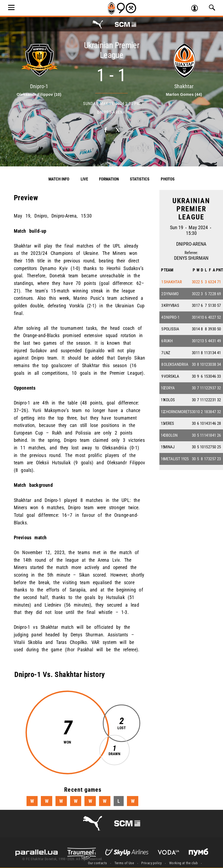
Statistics (140, 179)
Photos (168, 179)
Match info (59, 179)
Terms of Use (124, 863)
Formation (109, 179)
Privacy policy (151, 863)
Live (84, 179)
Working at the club (183, 863)
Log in (197, 9)
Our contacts (98, 863)
